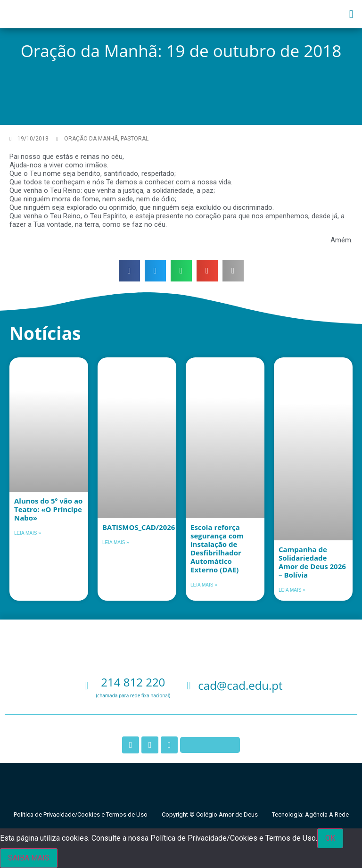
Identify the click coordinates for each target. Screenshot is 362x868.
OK (330, 838)
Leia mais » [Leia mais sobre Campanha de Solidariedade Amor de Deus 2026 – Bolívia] (292, 590)
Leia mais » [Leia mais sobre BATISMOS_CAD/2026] (116, 542)
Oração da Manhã (91, 139)
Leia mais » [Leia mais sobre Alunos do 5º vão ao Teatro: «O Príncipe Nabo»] (28, 533)
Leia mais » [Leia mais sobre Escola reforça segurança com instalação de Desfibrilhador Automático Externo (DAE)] (204, 585)
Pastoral (135, 139)
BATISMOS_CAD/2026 (139, 527)
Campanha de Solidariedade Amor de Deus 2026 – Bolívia (312, 562)
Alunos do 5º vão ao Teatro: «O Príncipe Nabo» (48, 509)
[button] (351, 14)
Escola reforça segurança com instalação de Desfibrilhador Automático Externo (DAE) (217, 548)
